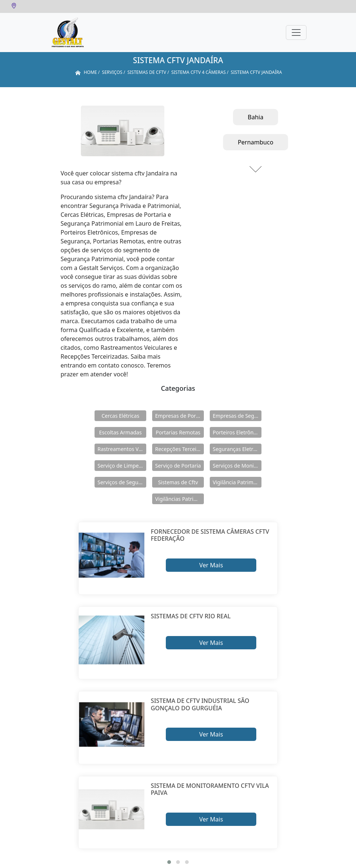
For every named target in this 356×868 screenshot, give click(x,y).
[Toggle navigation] (296, 33)
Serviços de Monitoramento (237, 466)
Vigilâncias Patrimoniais (179, 499)
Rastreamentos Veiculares (122, 449)
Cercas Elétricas (120, 416)
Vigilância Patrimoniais (237, 482)
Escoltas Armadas (120, 432)
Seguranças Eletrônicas (237, 449)
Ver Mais (211, 565)
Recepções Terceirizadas (179, 449)
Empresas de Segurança (237, 416)
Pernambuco (256, 142)
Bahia (256, 117)
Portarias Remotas (178, 432)
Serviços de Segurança (122, 482)
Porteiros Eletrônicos (237, 432)
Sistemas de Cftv (178, 482)
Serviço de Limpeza (121, 466)
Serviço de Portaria (178, 466)
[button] (169, 862)
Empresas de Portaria (179, 416)
